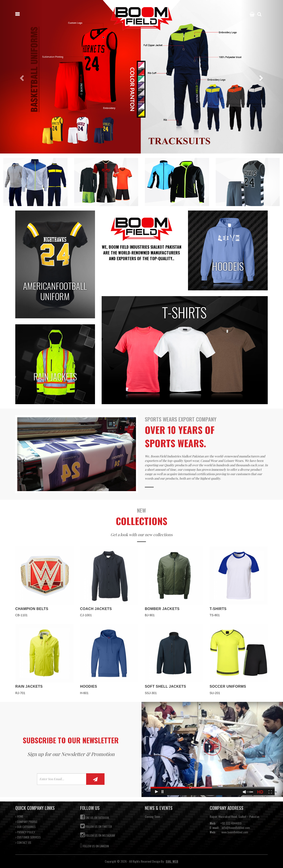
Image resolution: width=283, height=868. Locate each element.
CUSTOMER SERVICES (28, 837)
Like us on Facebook (95, 817)
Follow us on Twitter (96, 826)
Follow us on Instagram (98, 835)
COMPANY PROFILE (26, 822)
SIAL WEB (172, 861)
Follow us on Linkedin (95, 845)
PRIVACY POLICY (25, 832)
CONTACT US (23, 843)
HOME (19, 816)
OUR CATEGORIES (25, 827)
